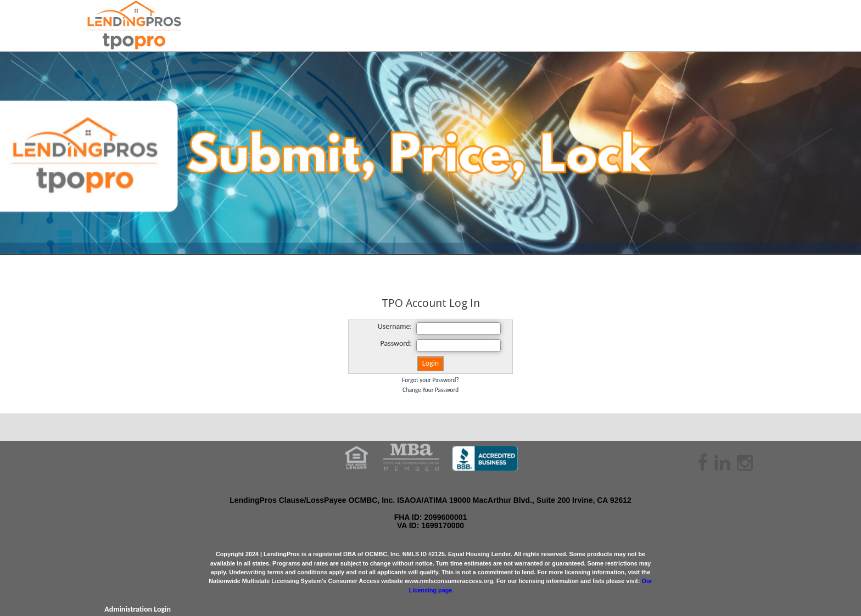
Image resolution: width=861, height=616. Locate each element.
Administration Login (138, 609)
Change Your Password (431, 390)
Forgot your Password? (430, 380)
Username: (395, 326)
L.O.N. (743, 609)
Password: (396, 343)
